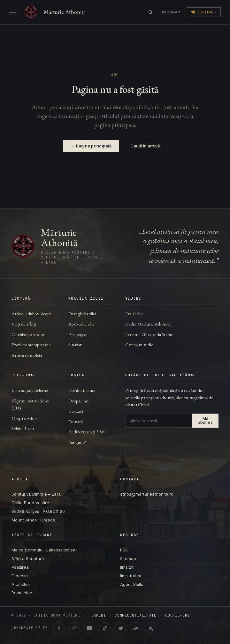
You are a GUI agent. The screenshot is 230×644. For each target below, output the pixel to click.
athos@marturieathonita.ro (147, 494)
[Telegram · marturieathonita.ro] (120, 628)
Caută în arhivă (145, 146)
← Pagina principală (91, 146)
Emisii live (134, 314)
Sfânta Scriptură (28, 558)
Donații (76, 421)
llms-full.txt (131, 576)
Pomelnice (22, 593)
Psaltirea (20, 567)
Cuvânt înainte (82, 390)
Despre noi (79, 401)
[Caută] (151, 12)
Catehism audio (139, 344)
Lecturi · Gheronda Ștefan (149, 334)
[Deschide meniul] (13, 12)
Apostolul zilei (81, 324)
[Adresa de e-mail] (159, 421)
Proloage (77, 334)
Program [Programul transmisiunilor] (171, 12)
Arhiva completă (27, 355)
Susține (204, 12)
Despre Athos (25, 418)
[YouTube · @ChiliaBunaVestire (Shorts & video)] (89, 628)
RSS (124, 550)
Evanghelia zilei (82, 314)
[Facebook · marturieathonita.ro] (59, 628)
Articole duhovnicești (31, 314)
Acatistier (21, 584)
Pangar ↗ (78, 442)
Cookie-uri (177, 615)
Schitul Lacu (23, 428)
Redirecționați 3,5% (87, 432)
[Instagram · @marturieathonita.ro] (74, 628)
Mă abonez (205, 420)
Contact (76, 411)
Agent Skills (132, 584)
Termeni (97, 615)
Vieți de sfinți (24, 324)
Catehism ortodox (28, 334)
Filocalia (20, 576)
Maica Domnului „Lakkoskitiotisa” (44, 550)
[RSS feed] (151, 628)
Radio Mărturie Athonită (148, 324)
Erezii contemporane (31, 344)
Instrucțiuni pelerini (30, 390)
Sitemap (128, 558)
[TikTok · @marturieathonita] (105, 628)
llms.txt (127, 567)
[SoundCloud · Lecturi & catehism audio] (135, 628)
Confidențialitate (135, 615)
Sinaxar (75, 344)
